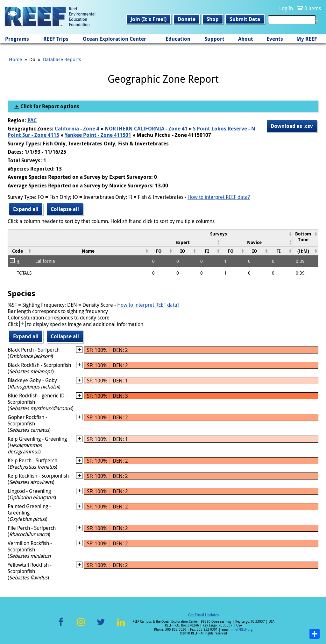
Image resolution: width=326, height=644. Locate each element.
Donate (187, 19)
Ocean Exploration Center (114, 39)
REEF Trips (56, 39)
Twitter (101, 626)
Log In (286, 8)
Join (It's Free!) (149, 19)
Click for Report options (49, 106)
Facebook (61, 626)
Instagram (81, 626)
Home (15, 59)
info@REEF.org (242, 630)
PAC (32, 120)
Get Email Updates (203, 615)
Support (215, 39)
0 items (313, 8)
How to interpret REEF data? (219, 197)
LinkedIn (121, 626)
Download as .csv (292, 126)
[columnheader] (221, 234)
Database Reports (62, 59)
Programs (17, 39)
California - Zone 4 (77, 129)
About (246, 39)
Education (178, 39)
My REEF (307, 39)
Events (275, 39)
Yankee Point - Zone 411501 (98, 135)
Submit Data (245, 19)
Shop (213, 19)
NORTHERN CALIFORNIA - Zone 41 (146, 129)
